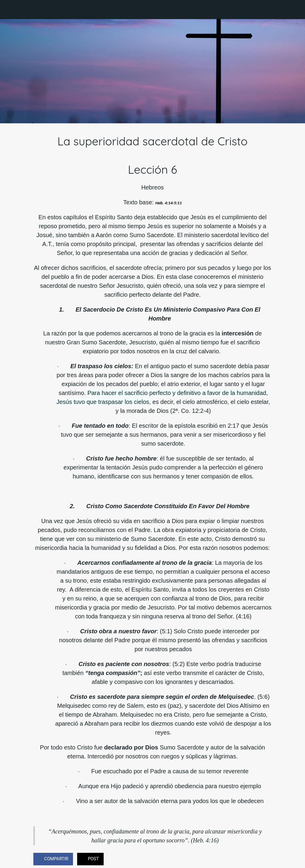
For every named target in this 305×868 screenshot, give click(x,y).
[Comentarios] (264, 860)
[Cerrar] (10, 10)
